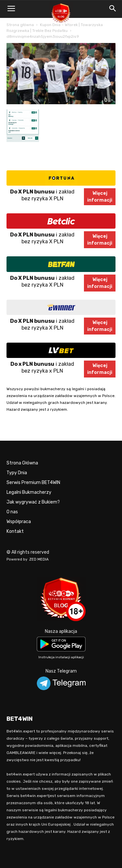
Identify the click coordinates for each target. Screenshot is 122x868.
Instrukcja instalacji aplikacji (61, 657)
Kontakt (15, 531)
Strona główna (20, 25)
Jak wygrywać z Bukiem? (33, 502)
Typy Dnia (17, 473)
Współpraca (19, 522)
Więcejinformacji (100, 197)
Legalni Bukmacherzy (29, 492)
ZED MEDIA (39, 559)
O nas (12, 512)
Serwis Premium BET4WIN (33, 483)
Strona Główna (22, 463)
